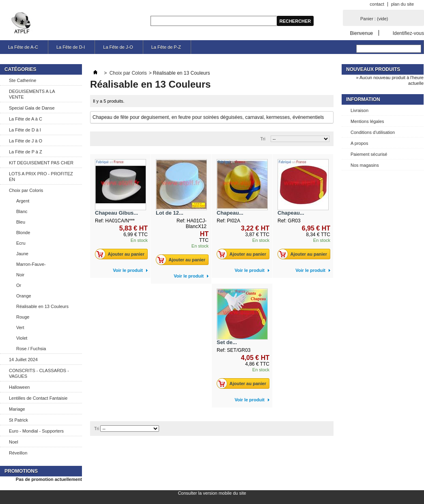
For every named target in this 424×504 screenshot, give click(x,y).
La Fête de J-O (118, 47)
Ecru (21, 243)
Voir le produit (128, 270)
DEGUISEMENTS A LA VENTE (32, 94)
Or (19, 285)
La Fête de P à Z (26, 152)
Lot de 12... (170, 213)
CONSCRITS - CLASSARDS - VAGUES (39, 373)
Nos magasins (365, 165)
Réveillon (18, 453)
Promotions (21, 471)
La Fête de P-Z (166, 47)
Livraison (359, 110)
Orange (24, 296)
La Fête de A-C (23, 47)
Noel (14, 442)
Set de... (227, 342)
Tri (263, 139)
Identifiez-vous (408, 33)
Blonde (23, 233)
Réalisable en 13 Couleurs (42, 306)
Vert (20, 327)
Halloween (19, 387)
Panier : (374, 19)
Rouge (23, 317)
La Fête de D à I (25, 130)
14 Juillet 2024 (23, 360)
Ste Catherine (23, 80)
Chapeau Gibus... (116, 213)
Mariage (17, 409)
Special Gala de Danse (32, 108)
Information (363, 99)
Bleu (21, 222)
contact (377, 4)
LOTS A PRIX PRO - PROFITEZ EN (41, 177)
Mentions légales (367, 121)
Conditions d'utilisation (373, 132)
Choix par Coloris (26, 190)
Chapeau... (230, 213)
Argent (23, 201)
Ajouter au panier (122, 254)
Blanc (22, 211)
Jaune (22, 254)
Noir (20, 275)
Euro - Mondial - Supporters (36, 431)
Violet (22, 338)
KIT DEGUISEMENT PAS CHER (41, 163)
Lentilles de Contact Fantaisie (38, 398)
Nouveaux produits (373, 69)
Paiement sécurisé (369, 154)
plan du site (402, 4)
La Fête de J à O (26, 141)
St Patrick (18, 420)
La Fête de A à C (26, 119)
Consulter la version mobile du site (212, 493)
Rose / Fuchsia (31, 349)
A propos (359, 143)
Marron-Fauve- (31, 264)
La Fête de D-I (71, 47)
